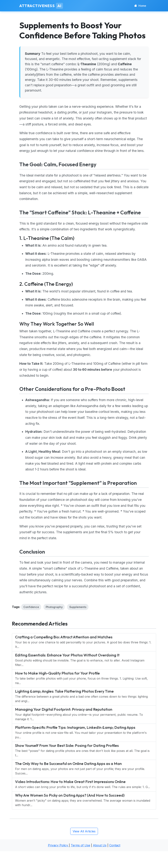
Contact (115, 845)
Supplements (78, 607)
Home (140, 6)
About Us (100, 845)
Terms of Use (80, 845)
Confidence (31, 607)
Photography (54, 607)
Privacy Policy (58, 845)
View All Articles (84, 831)
